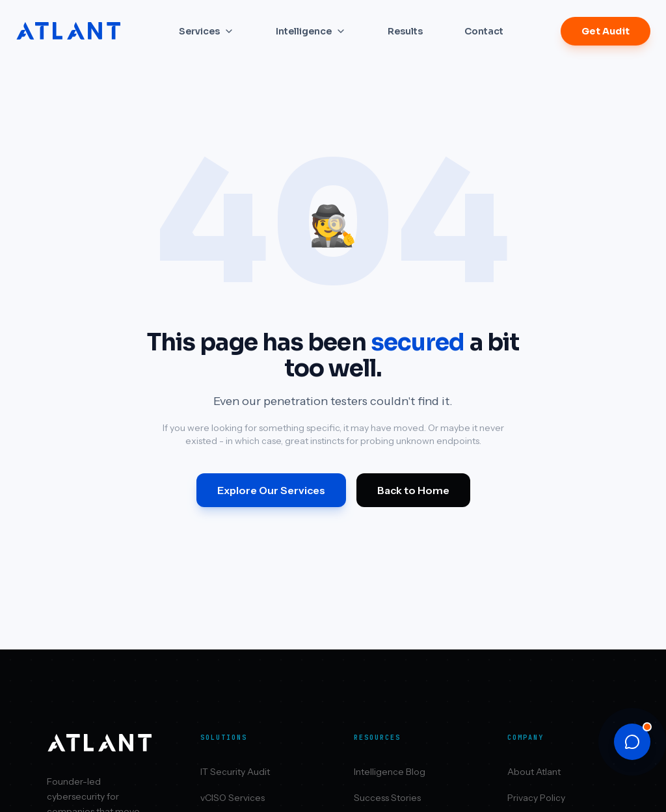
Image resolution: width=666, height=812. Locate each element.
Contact (484, 31)
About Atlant (534, 772)
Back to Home (413, 490)
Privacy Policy (536, 798)
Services (206, 31)
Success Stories (387, 798)
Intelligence (311, 31)
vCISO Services (233, 798)
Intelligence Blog (390, 772)
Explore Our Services (271, 490)
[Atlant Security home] (69, 31)
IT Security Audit (235, 772)
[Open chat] (632, 742)
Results (405, 31)
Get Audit (606, 31)
